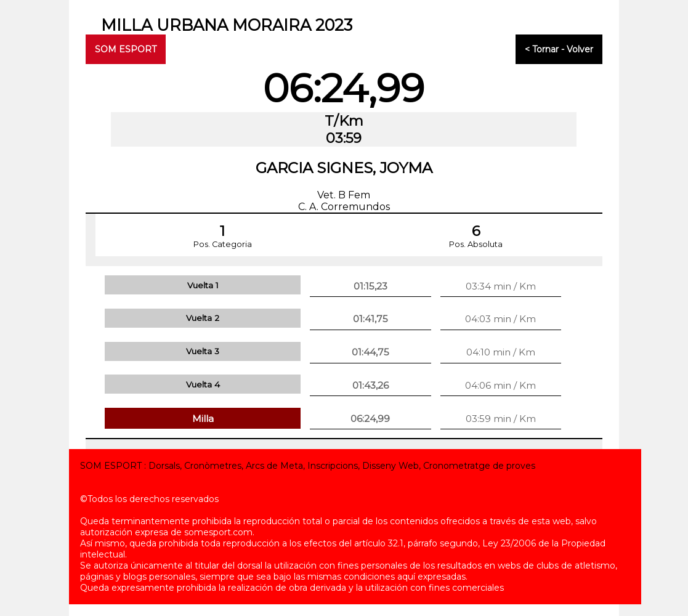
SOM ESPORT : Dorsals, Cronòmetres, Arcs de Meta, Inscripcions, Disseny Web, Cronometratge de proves (308, 466)
